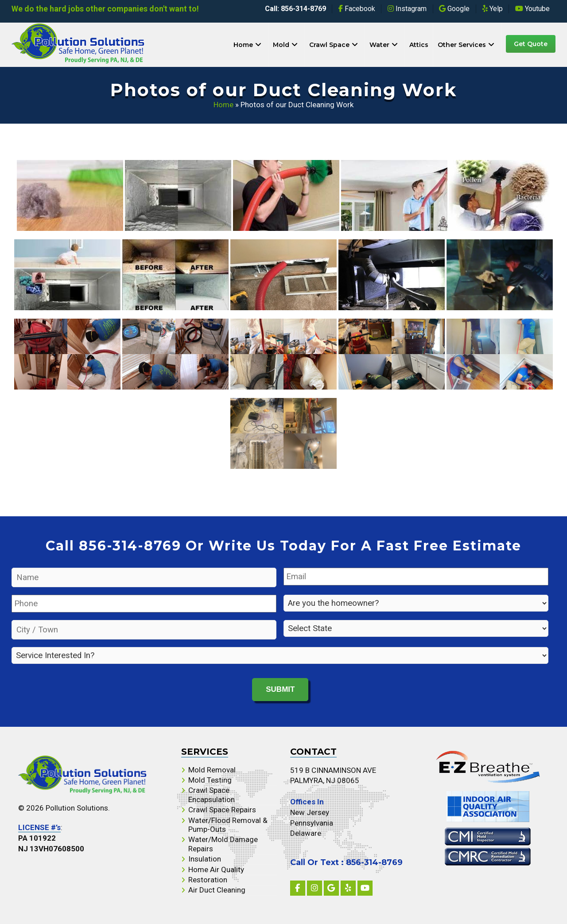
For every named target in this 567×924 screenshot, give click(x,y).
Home (243, 45)
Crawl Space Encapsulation (212, 794)
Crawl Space (329, 45)
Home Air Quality (216, 869)
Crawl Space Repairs (222, 809)
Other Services (462, 45)
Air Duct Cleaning (217, 889)
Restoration (208, 879)
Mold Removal (212, 769)
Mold (281, 45)
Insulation (205, 858)
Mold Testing (210, 779)
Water (379, 45)
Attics (419, 45)
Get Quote (531, 44)
